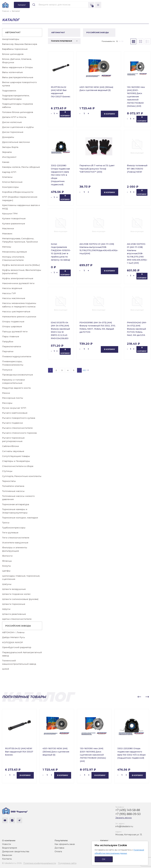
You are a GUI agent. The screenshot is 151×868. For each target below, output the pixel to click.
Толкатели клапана (13, 486)
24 (120, 41)
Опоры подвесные (13, 321)
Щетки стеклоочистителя (17, 619)
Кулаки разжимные (14, 224)
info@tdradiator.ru (124, 826)
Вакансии (7, 855)
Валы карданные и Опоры (18, 67)
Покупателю (61, 841)
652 (84, 370)
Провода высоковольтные (18, 375)
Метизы (7, 247)
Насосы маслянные (14, 298)
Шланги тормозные (14, 604)
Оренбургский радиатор (17, 647)
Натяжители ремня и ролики (19, 317)
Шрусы (6, 609)
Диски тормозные (13, 132)
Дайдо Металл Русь (14, 637)
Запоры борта (10, 147)
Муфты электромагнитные (18, 278)
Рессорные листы (13, 398)
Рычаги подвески (13, 423)
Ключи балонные (12, 182)
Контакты (7, 859)
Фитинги (7, 556)
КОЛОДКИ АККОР (13, 642)
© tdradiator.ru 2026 (12, 863)
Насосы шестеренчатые (16, 311)
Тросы (6, 523)
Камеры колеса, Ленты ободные (21, 167)
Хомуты (7, 566)
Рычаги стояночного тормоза (19, 433)
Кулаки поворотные (14, 218)
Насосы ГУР (9, 293)
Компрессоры (10, 187)
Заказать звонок (124, 818)
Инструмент (9, 157)
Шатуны (7, 584)
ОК (104, 859)
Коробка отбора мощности (18, 192)
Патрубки (8, 342)
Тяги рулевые (10, 533)
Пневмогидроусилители (17, 356)
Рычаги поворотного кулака (19, 418)
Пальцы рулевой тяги (15, 332)
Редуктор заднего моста (16, 388)
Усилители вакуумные (15, 543)
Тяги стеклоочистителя (16, 538)
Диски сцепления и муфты (18, 127)
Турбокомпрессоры (14, 528)
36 (122, 41)
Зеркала (7, 152)
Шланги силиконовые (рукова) (20, 599)
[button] (139, 697)
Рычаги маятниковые (15, 413)
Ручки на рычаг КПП (14, 408)
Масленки (8, 228)
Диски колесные (12, 122)
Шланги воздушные (14, 589)
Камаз (6, 162)
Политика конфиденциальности (40, 863)
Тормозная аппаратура (16, 504)
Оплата (58, 852)
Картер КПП (9, 172)
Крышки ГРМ (10, 214)
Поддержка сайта (67, 863)
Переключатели (12, 346)
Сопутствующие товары (16, 456)
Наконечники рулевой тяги (18, 283)
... (79, 370)
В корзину (65, 114)
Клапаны (7, 177)
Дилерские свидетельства (16, 852)
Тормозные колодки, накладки (20, 518)
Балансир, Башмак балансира (20, 44)
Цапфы (6, 571)
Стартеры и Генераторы (16, 461)
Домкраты (8, 137)
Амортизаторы (11, 39)
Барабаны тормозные (15, 49)
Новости (7, 844)
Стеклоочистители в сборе (18, 466)
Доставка (59, 848)
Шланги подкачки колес (16, 594)
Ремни (6, 393)
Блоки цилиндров (13, 54)
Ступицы (7, 471)
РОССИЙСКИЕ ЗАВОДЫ (18, 626)
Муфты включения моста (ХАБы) (21, 265)
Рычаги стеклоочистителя (17, 428)
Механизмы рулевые (14, 252)
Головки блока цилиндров (18, 112)
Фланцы (7, 561)
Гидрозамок (9, 91)
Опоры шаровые (12, 326)
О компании (9, 841)
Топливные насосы (13, 491)
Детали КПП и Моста (14, 117)
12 (117, 41)
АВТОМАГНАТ (13, 32)
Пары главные (11, 336)
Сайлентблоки (11, 446)
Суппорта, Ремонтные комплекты (22, 476)
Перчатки (8, 351)
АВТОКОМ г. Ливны (13, 632)
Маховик (7, 234)
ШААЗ (6, 669)
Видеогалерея (10, 848)
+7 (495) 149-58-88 (128, 810)
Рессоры (7, 403)
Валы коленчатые (12, 72)
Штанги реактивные (14, 614)
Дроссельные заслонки (16, 142)
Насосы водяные (12, 288)
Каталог (104, 841)
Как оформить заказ (65, 844)
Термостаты (9, 481)
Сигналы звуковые (13, 451)
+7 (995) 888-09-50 (128, 814)
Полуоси (7, 370)
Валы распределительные (18, 77)
